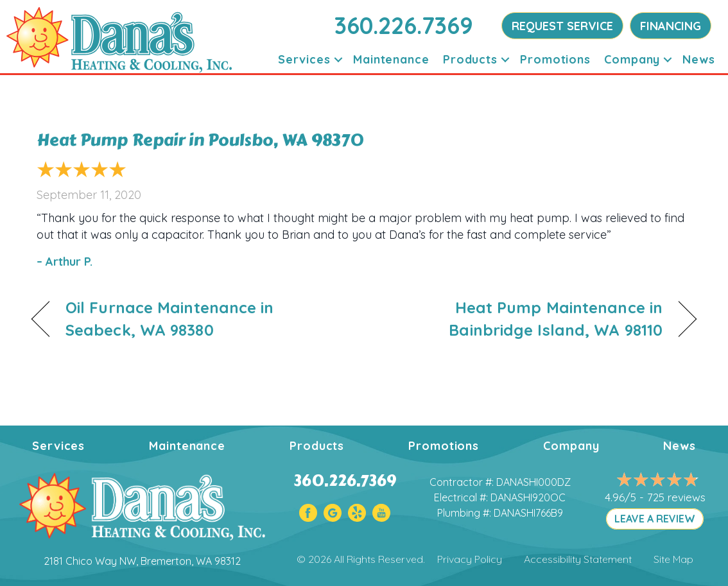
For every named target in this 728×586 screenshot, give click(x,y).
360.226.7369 (404, 25)
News (699, 59)
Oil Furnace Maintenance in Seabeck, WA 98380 (170, 319)
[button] (338, 59)
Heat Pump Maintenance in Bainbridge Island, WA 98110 (523, 319)
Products (470, 59)
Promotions (555, 59)
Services (304, 59)
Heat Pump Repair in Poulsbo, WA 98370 (200, 140)
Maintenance (391, 59)
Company (632, 59)
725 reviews (676, 497)
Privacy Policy (470, 559)
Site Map (673, 559)
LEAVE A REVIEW (655, 519)
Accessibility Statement (578, 559)
